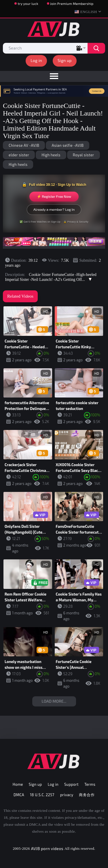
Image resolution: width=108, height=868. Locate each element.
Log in (36, 60)
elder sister (19, 155)
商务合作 (87, 795)
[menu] (54, 76)
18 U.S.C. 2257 (42, 795)
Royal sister (84, 155)
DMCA (19, 795)
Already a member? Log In (54, 209)
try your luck (28, 3)
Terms (90, 784)
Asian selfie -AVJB (68, 145)
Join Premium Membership (72, 3)
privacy (67, 795)
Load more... (54, 701)
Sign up (65, 60)
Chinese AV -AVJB (24, 145)
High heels (51, 155)
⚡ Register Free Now (54, 196)
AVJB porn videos (47, 848)
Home (18, 784)
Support (71, 784)
